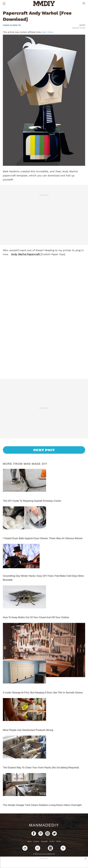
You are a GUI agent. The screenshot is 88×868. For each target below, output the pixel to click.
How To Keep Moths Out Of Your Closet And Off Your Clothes (36, 617)
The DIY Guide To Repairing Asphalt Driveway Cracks (32, 501)
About (29, 841)
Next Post (44, 450)
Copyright (44, 841)
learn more (47, 32)
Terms (58, 841)
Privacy (52, 841)
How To (17, 25)
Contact (36, 841)
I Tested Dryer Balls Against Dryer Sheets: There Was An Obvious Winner (43, 538)
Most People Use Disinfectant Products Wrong (28, 730)
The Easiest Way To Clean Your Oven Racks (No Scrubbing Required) (41, 768)
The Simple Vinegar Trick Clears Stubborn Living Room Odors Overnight (42, 805)
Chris (6, 25)
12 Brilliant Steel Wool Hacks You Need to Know (29, 655)
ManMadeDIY (44, 825)
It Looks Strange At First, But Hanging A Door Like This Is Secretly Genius (43, 693)
